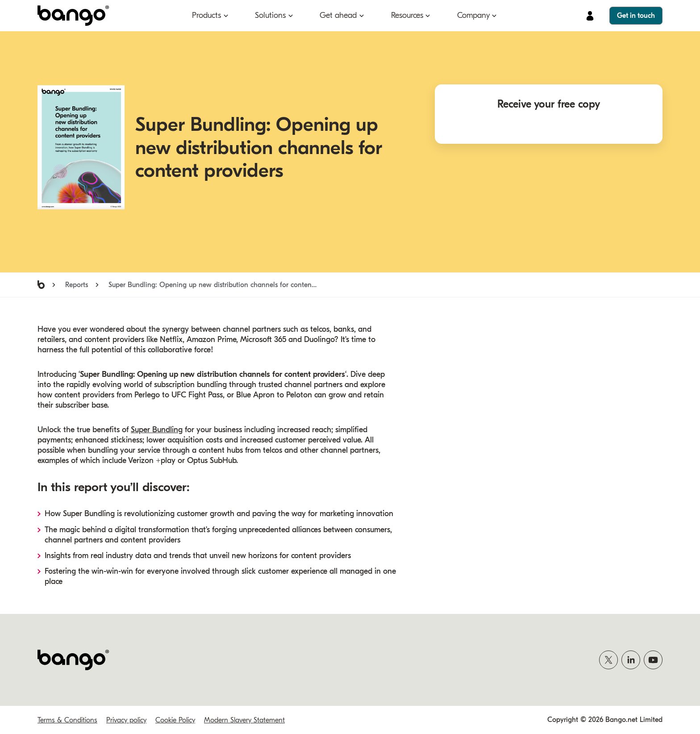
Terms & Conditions (67, 720)
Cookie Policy (175, 720)
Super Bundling (157, 430)
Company (473, 15)
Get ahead (338, 15)
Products (206, 15)
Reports (77, 285)
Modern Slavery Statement (244, 720)
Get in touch (636, 16)
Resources (407, 15)
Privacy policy (126, 720)
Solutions (270, 15)
